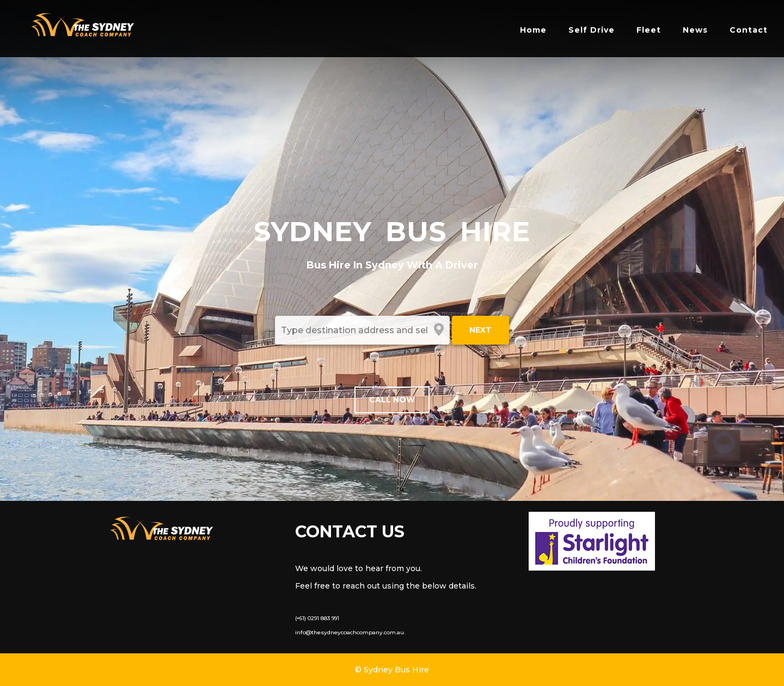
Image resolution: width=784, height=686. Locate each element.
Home (533, 30)
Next (480, 330)
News (695, 30)
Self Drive (592, 30)
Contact (749, 30)
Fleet (649, 30)
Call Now (392, 400)
